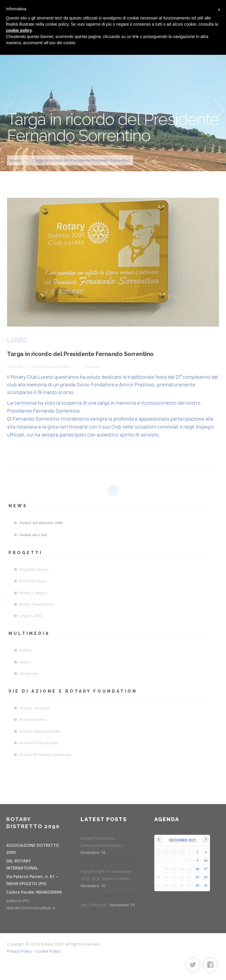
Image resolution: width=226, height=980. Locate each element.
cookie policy (19, 30)
